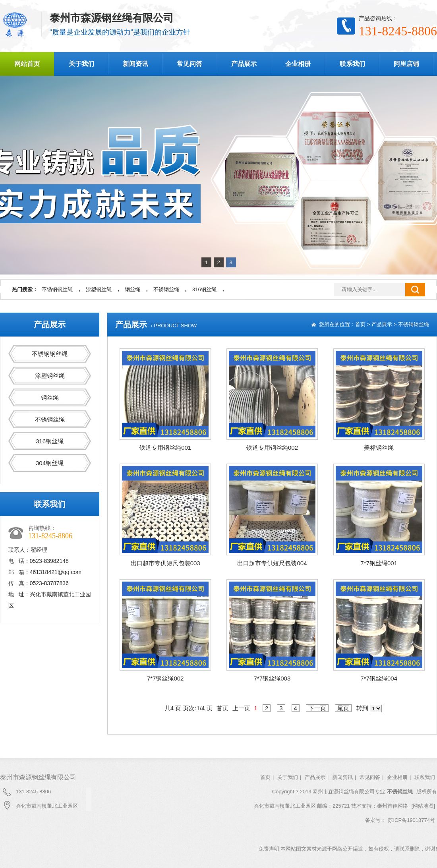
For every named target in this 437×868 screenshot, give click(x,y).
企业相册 (298, 64)
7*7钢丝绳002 (165, 678)
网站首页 (27, 64)
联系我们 (352, 64)
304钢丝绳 (50, 463)
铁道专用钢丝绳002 (272, 448)
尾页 (343, 708)
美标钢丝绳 (379, 448)
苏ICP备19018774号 (411, 820)
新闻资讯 (135, 64)
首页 (360, 324)
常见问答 (189, 64)
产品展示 (244, 64)
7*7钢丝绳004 (379, 678)
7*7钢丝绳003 (272, 678)
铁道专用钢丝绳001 (165, 448)
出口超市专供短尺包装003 (165, 563)
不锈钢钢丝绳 (57, 289)
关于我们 (81, 64)
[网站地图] (423, 806)
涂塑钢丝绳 (99, 289)
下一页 (317, 708)
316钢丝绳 (204, 289)
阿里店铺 (406, 64)
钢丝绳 (132, 289)
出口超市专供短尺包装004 (272, 563)
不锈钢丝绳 (166, 289)
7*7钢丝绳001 (379, 563)
